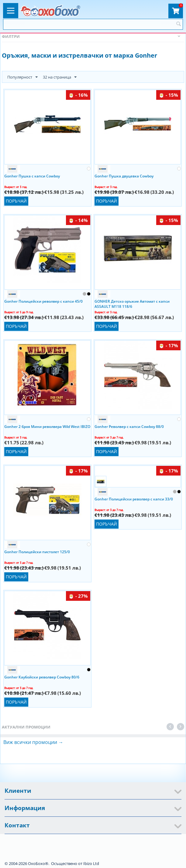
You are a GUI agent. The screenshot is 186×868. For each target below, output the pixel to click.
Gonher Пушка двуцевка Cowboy (124, 176)
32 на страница (60, 77)
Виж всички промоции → (33, 742)
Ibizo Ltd (91, 863)
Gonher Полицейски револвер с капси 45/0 (43, 301)
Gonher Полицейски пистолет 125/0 (37, 552)
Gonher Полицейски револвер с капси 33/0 (134, 499)
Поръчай (16, 201)
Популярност (22, 77)
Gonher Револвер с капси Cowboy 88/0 (129, 427)
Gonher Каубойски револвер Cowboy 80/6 (42, 677)
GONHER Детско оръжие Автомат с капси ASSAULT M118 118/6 (132, 304)
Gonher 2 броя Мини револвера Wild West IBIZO (47, 427)
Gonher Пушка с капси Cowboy (32, 176)
